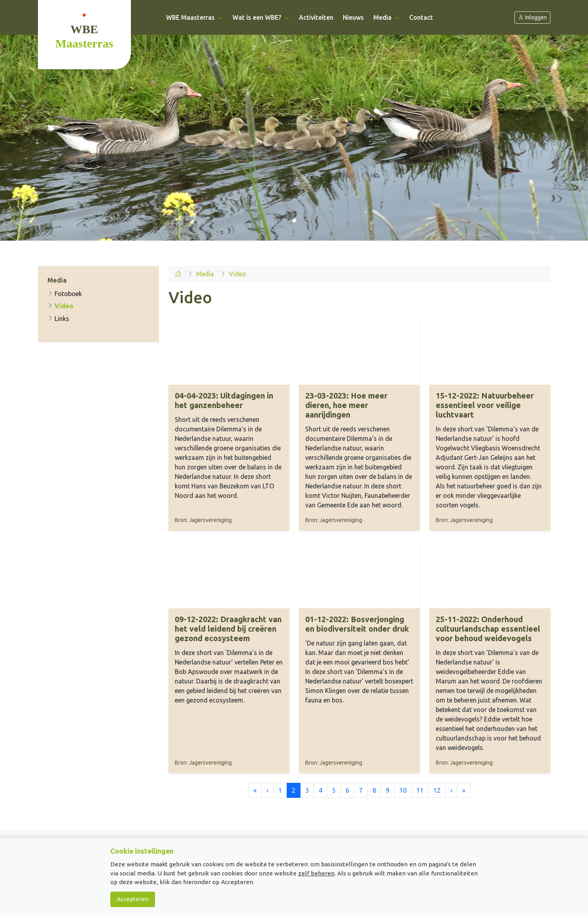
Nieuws (353, 17)
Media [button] (387, 17)
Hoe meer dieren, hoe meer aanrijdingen (346, 405)
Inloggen (532, 18)
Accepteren (133, 899)
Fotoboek (65, 294)
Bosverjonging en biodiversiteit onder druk (357, 624)
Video (60, 306)
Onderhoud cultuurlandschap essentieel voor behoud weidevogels (488, 629)
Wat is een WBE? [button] (261, 17)
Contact (421, 17)
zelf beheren (316, 873)
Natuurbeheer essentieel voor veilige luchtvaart (485, 405)
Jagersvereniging (210, 520)
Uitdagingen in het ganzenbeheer (224, 400)
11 (420, 790)
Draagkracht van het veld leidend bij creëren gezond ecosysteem (228, 629)
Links (58, 319)
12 (437, 790)
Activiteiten (316, 17)
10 (403, 790)
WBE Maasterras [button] (195, 17)
